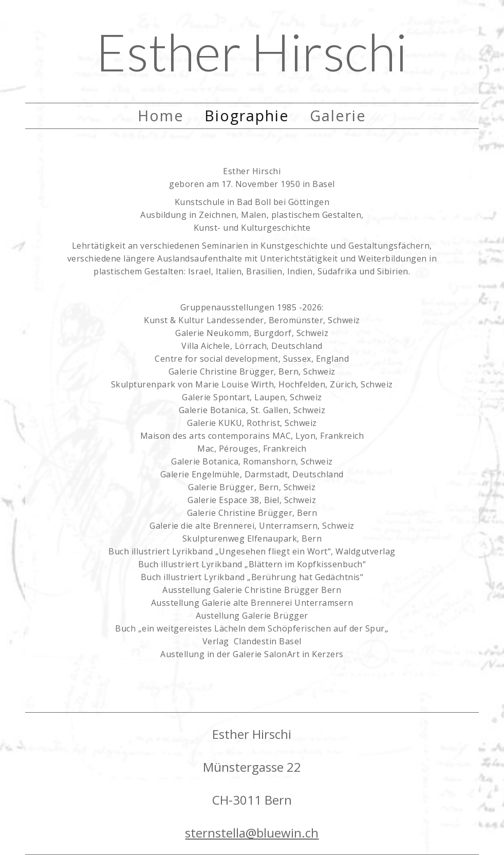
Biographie (247, 115)
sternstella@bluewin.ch (252, 833)
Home (161, 115)
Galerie (338, 115)
